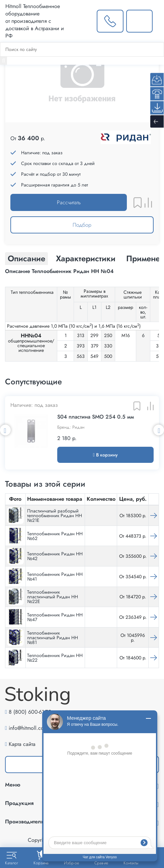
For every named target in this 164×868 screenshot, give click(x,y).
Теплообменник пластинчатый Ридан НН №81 (53, 638)
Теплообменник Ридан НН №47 (55, 617)
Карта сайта (22, 744)
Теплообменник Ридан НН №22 (55, 658)
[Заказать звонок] (110, 21)
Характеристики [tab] (86, 258)
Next (159, 430)
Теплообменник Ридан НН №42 (55, 556)
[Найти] (4, 61)
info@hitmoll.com (28, 728)
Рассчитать (69, 202)
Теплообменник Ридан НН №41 (55, 577)
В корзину (105, 455)
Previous (5, 430)
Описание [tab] (26, 258)
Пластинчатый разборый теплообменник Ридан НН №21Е (55, 516)
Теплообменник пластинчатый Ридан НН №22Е (53, 597)
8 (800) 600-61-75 (30, 712)
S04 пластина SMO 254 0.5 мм (96, 417)
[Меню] (158, 21)
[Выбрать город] (84, 21)
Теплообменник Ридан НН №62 (55, 536)
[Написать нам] (139, 21)
